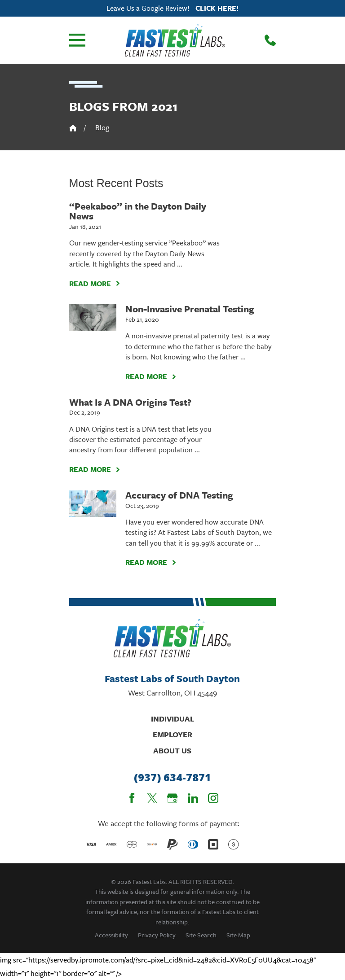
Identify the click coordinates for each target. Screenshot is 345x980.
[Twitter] (152, 798)
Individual (172, 719)
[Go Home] (73, 128)
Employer (172, 734)
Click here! (217, 8)
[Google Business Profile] (172, 798)
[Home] (175, 40)
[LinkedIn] (193, 798)
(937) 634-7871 (172, 777)
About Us (172, 750)
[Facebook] (132, 798)
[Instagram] (213, 798)
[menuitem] (111, 935)
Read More (95, 284)
